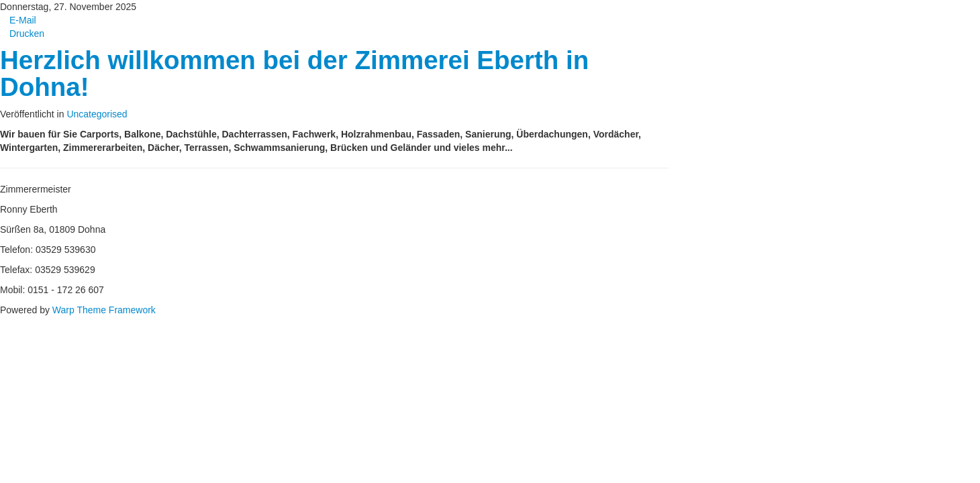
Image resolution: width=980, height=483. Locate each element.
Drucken (22, 34)
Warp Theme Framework (104, 310)
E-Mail (18, 20)
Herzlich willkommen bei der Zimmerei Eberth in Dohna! (294, 73)
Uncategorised (97, 114)
